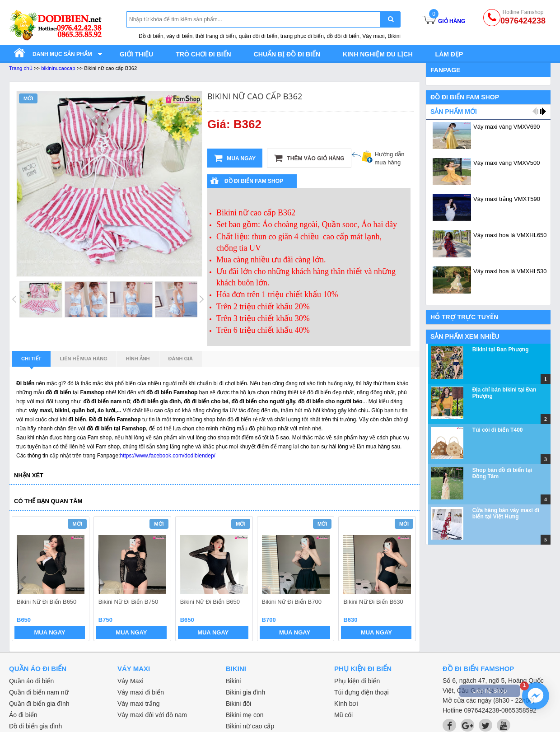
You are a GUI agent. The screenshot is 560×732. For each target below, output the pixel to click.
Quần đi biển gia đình (39, 704)
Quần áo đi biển (31, 681)
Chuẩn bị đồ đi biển (287, 54)
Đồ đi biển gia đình (35, 726)
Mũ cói (343, 715)
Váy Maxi (131, 681)
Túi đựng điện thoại (362, 692)
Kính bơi (346, 704)
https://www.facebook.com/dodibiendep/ (167, 456)
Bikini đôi (238, 704)
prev (24, 580)
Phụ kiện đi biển (357, 681)
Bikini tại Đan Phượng (501, 350)
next (405, 580)
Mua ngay (235, 158)
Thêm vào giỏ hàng (309, 158)
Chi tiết (31, 361)
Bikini (233, 681)
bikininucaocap (58, 68)
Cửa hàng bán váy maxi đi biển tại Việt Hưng (506, 513)
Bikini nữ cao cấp (250, 726)
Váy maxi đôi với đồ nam (152, 715)
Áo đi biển (23, 715)
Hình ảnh (138, 359)
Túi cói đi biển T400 (498, 430)
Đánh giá (181, 359)
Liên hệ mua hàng (84, 359)
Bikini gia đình (245, 692)
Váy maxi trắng (139, 704)
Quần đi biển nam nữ (39, 692)
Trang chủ (21, 68)
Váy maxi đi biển (141, 692)
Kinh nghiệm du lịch (378, 54)
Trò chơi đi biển (203, 54)
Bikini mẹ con (245, 715)
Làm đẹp (449, 54)
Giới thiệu (136, 54)
